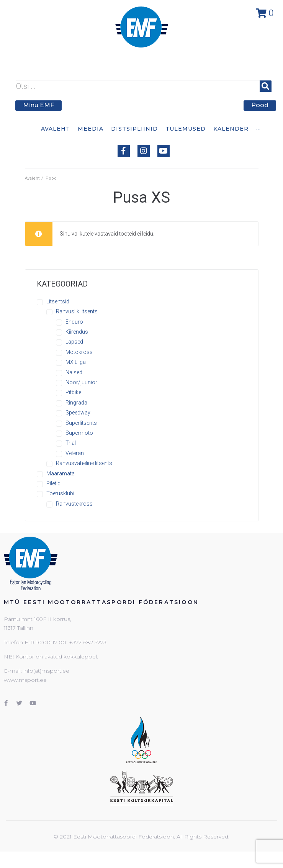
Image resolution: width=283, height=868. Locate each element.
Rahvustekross (74, 504)
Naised (74, 372)
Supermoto (79, 433)
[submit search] (266, 86)
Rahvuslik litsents (77, 311)
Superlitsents (81, 423)
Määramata (61, 473)
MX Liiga (76, 362)
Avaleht (32, 178)
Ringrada (76, 403)
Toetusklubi (60, 493)
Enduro (74, 322)
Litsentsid (58, 301)
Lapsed (74, 342)
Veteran (75, 453)
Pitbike (73, 392)
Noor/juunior (81, 382)
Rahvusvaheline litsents (84, 463)
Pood (51, 178)
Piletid (53, 483)
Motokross (79, 352)
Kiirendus (77, 332)
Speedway (78, 413)
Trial (71, 443)
